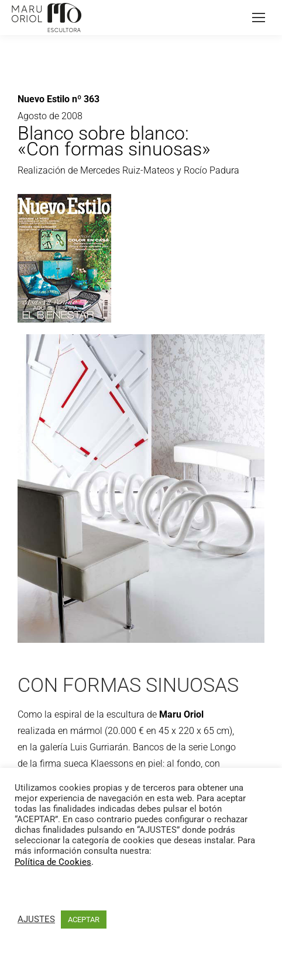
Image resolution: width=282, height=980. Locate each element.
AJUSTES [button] (36, 919)
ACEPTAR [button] (84, 920)
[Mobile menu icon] (259, 18)
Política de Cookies (53, 862)
